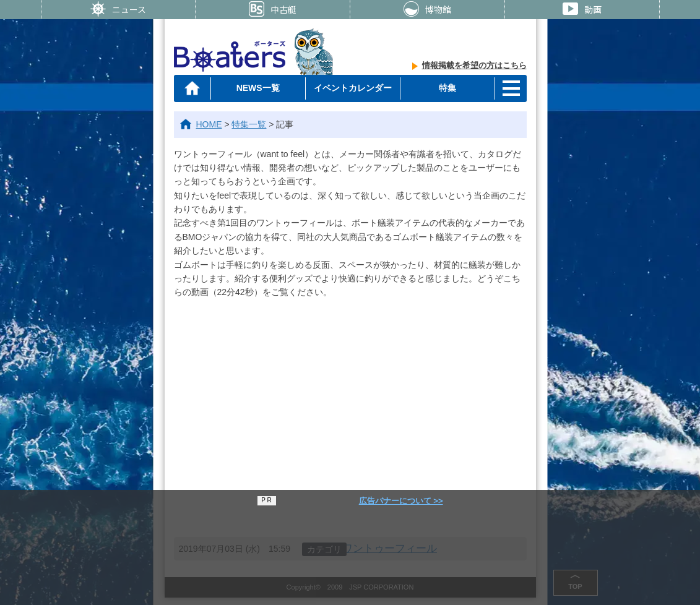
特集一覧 (249, 124)
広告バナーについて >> (401, 501)
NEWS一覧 (258, 88)
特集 (447, 88)
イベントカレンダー (353, 88)
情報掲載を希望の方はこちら (474, 65)
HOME (209, 124)
